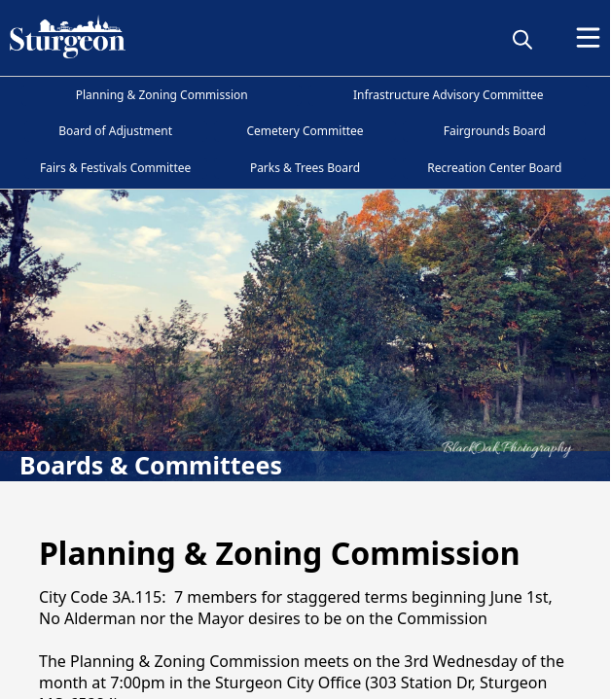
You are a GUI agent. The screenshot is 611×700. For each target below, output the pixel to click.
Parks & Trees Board (305, 168)
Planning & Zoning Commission (162, 95)
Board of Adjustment (115, 131)
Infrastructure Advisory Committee (449, 95)
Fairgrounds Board (495, 131)
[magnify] (522, 39)
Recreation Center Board (494, 168)
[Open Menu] (588, 37)
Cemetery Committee (305, 131)
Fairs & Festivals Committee (115, 168)
